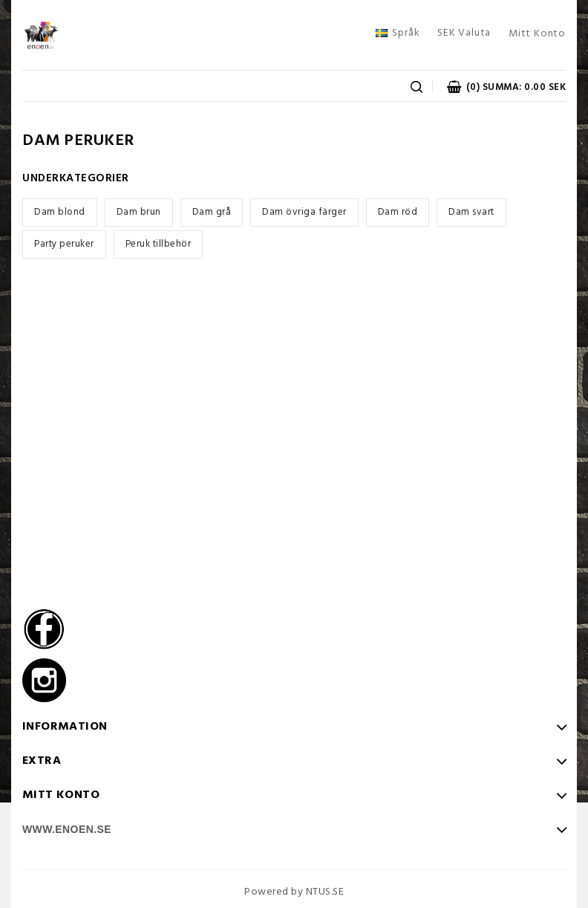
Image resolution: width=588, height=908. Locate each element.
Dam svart (471, 212)
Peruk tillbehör (159, 244)
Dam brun (139, 212)
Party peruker (64, 244)
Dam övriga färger (304, 212)
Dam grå (212, 212)
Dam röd (398, 212)
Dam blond (60, 212)
